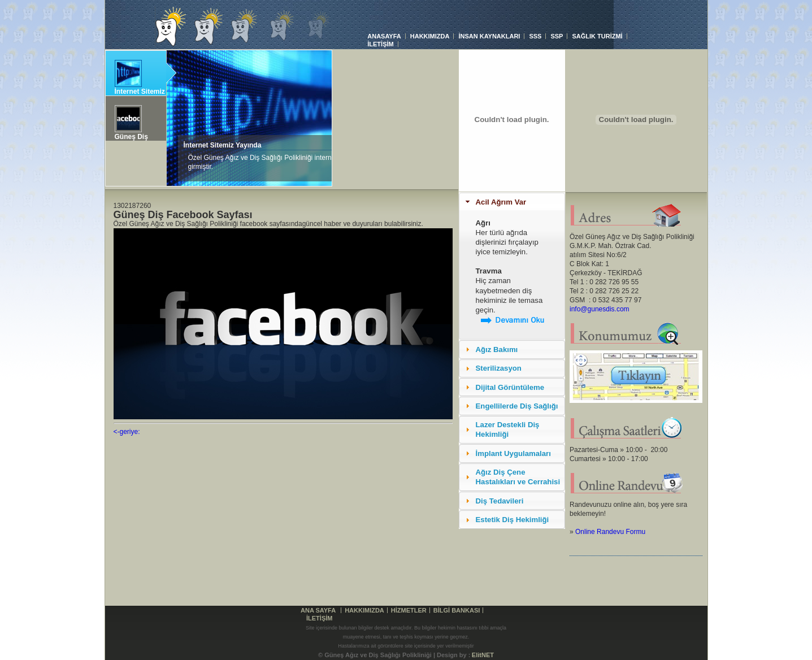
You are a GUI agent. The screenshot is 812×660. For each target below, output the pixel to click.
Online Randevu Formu (610, 532)
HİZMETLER (409, 610)
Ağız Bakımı (497, 349)
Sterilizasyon (499, 368)
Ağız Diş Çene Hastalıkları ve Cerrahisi (518, 477)
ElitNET (483, 655)
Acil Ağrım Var (501, 202)
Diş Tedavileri (500, 501)
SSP (557, 36)
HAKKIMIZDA (430, 36)
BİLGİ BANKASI (457, 610)
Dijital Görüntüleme (510, 387)
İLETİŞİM (380, 44)
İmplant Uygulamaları (513, 453)
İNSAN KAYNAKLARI (489, 36)
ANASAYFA (384, 36)
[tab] (512, 202)
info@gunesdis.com (600, 309)
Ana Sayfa (318, 610)
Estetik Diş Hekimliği (513, 520)
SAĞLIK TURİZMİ (597, 36)
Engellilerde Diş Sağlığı (517, 406)
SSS (535, 36)
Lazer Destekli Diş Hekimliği (508, 429)
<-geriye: (127, 432)
